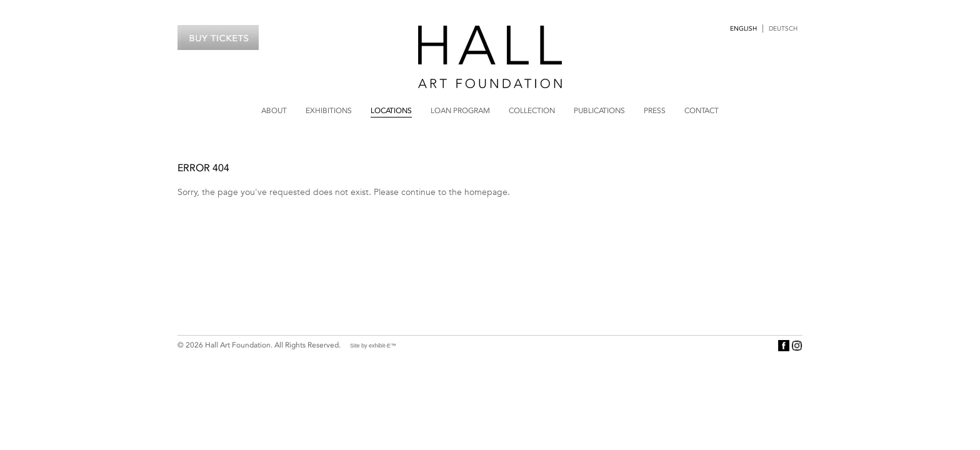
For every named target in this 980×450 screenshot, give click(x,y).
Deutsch (783, 29)
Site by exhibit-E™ (373, 346)
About (274, 111)
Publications (599, 111)
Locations (391, 111)
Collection (532, 111)
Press (655, 111)
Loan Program (460, 111)
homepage (486, 192)
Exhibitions (329, 111)
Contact (702, 111)
